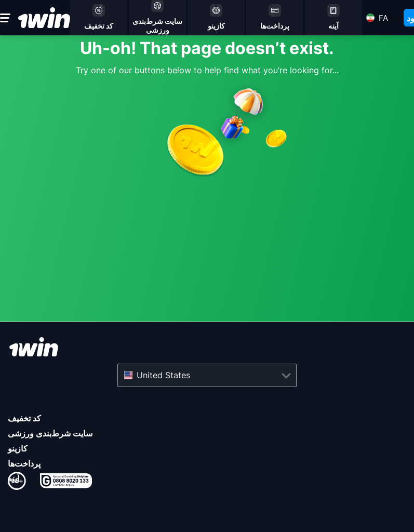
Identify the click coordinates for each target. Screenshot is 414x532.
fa (383, 18)
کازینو (18, 448)
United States (163, 375)
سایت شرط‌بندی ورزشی (50, 433)
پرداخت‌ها (24, 463)
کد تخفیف (24, 418)
